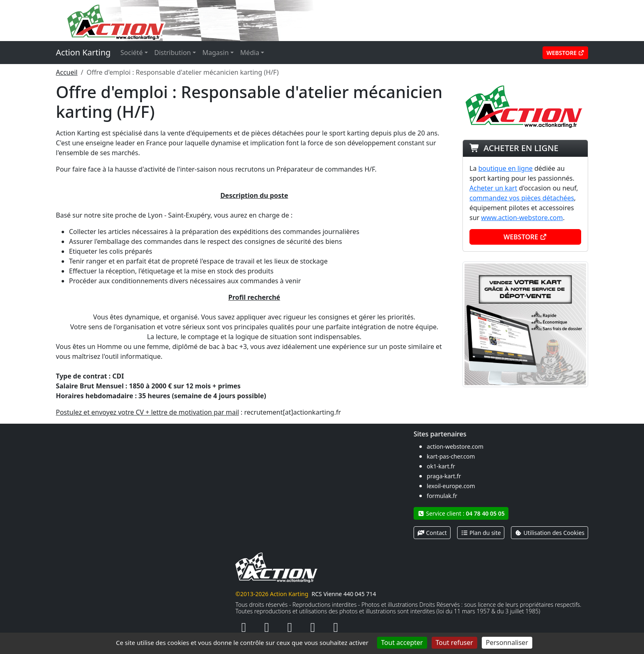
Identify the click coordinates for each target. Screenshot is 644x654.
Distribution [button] (173, 53)
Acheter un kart (493, 188)
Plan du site (481, 533)
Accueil (67, 72)
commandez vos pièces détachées (522, 198)
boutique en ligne (506, 168)
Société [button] (131, 53)
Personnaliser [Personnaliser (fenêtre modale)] (507, 643)
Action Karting (83, 52)
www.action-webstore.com (522, 218)
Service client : (461, 513)
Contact (432, 533)
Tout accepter (402, 643)
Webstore (565, 53)
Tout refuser (454, 643)
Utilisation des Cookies (550, 533)
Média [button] (250, 53)
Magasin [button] (216, 53)
